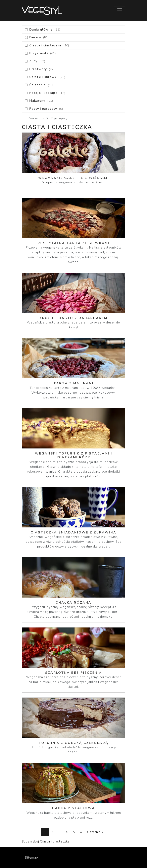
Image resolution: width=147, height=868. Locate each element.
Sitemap (31, 858)
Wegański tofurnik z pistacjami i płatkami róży (74, 455)
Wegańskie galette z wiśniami (73, 178)
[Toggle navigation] (120, 10)
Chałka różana (73, 603)
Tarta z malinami (73, 383)
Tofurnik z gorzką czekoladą (73, 743)
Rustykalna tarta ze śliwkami (73, 243)
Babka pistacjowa (74, 808)
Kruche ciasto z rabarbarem (73, 318)
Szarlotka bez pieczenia (74, 673)
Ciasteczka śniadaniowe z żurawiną (73, 532)
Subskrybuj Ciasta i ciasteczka (46, 841)
